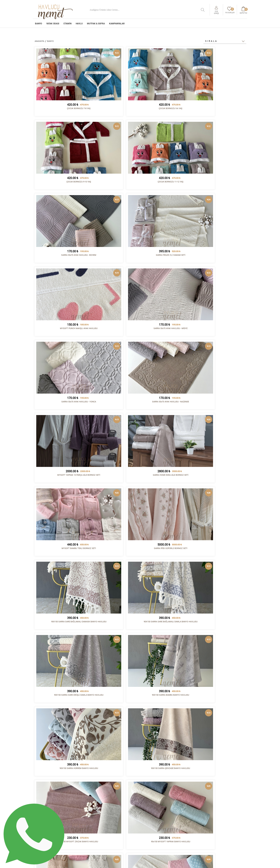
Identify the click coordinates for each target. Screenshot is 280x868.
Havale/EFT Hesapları (155, 825)
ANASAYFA (39, 41)
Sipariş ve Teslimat (154, 814)
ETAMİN (67, 25)
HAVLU (79, 25)
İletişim (185, 811)
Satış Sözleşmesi (152, 820)
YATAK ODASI (53, 25)
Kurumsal (148, 811)
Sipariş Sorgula (152, 831)
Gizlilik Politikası (153, 828)
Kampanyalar (117, 25)
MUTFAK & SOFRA (96, 25)
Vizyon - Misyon (151, 823)
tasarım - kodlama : (232, 863)
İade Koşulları (151, 817)
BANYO (38, 25)
